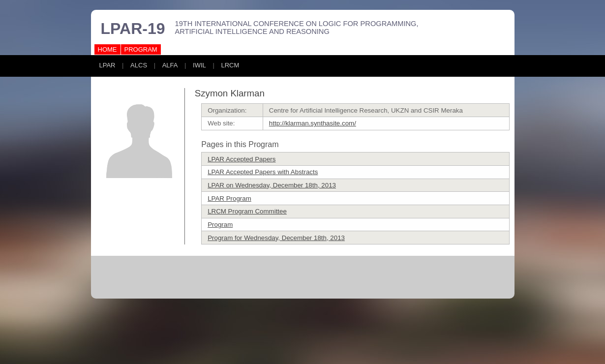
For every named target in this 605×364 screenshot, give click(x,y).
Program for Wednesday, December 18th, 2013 (276, 238)
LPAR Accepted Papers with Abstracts (263, 172)
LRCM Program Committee (247, 211)
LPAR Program (229, 198)
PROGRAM (141, 49)
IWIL (199, 65)
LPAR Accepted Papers (242, 159)
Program (220, 225)
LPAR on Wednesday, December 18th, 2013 (272, 185)
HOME (107, 49)
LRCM (230, 65)
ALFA (170, 65)
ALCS (139, 65)
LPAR (107, 65)
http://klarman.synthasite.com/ (313, 123)
